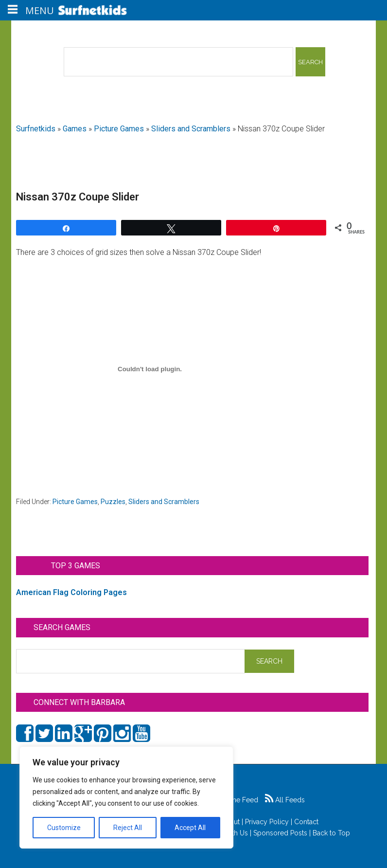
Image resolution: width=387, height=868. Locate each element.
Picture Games (119, 129)
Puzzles (113, 502)
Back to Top (331, 833)
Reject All (128, 828)
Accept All (190, 828)
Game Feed (235, 800)
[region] (126, 797)
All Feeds (285, 800)
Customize (64, 828)
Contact (306, 822)
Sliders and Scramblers (191, 129)
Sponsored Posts (280, 833)
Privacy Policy (267, 822)
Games (75, 129)
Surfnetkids (36, 129)
